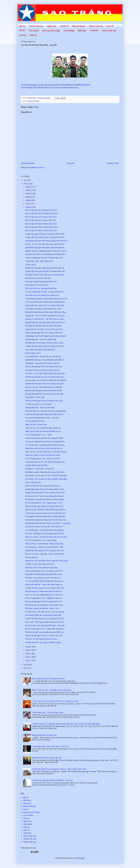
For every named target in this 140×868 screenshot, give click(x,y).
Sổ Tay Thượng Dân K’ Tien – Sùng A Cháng (41, 540)
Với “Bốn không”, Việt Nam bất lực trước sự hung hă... (45, 612)
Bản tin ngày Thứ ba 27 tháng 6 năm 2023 (41, 220)
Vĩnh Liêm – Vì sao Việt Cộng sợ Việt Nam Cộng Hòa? (45, 373)
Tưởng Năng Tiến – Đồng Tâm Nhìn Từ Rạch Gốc (51, 746)
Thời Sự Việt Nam (36, 26)
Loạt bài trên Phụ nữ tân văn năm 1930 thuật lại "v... (45, 527)
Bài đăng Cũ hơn (113, 163)
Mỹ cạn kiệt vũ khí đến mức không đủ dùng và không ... (45, 499)
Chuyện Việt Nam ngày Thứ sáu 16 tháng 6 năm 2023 (45, 493)
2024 (26, 180)
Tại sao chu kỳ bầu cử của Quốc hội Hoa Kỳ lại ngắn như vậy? (55, 701)
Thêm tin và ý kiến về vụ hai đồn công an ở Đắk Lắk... (45, 632)
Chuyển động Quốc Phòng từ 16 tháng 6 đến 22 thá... (45, 234)
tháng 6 (29, 207)
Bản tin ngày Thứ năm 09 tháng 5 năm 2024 (49, 679)
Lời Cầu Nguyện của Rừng (35, 421)
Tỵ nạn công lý (31, 264)
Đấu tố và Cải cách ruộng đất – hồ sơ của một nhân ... (45, 554)
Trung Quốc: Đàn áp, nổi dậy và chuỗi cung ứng (42, 370)
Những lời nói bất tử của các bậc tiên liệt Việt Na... (44, 448)
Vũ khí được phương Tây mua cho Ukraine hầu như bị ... (45, 377)
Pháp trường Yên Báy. (33, 482)
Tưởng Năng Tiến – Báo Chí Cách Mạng (40, 407)
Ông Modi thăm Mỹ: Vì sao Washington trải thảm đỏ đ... (46, 254)
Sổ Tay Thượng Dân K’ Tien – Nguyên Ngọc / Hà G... (44, 503)
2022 (26, 665)
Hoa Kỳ (22, 30)
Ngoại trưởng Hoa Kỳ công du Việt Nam (47, 758)
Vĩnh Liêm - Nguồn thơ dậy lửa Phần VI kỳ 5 (41, 282)
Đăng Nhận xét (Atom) (36, 167)
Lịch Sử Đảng (69, 31)
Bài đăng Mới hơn (28, 163)
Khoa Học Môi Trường (51, 31)
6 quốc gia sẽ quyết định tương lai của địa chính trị (44, 414)
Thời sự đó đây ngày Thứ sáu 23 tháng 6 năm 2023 (44, 258)
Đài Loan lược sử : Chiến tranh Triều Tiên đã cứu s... (44, 591)
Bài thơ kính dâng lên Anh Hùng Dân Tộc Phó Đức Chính (46, 520)
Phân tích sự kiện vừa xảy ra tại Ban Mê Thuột (43, 455)
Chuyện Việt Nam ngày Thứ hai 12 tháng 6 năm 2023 (45, 618)
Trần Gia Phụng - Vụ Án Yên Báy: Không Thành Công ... (45, 544)
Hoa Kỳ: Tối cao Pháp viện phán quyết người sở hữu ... (45, 244)
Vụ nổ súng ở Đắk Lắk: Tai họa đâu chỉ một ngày (43, 615)
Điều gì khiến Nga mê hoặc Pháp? (44, 735)
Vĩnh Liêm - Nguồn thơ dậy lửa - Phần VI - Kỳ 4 (42, 608)
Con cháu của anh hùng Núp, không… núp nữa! (42, 418)
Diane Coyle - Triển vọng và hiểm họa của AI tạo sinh (45, 622)
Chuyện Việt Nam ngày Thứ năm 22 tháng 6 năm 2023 (45, 271)
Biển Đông (82, 31)
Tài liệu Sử (64, 26)
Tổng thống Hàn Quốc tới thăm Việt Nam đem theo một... (47, 299)
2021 (26, 668)
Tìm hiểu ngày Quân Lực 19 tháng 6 (38, 404)
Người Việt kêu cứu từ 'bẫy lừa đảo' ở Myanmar (43, 428)
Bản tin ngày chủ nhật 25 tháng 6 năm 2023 (42, 227)
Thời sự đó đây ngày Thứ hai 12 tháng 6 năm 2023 (44, 635)
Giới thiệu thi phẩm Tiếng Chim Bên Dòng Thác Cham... (45, 472)
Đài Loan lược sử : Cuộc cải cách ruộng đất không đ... (45, 496)
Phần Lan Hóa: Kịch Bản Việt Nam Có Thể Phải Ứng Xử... (46, 452)
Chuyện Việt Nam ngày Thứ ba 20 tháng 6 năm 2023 (45, 346)
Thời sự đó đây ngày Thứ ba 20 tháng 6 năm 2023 (44, 367)
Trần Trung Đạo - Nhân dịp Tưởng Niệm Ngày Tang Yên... (46, 510)
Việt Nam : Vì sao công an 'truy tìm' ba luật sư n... (43, 578)
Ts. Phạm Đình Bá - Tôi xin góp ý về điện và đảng (43, 642)
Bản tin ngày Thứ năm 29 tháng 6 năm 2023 (42, 213)
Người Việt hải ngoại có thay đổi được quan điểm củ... (45, 360)
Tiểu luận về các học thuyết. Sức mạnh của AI (42, 295)
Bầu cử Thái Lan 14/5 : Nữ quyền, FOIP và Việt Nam (52, 690)
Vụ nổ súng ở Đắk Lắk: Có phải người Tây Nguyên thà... (45, 302)
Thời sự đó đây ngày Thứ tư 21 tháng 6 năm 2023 (44, 333)
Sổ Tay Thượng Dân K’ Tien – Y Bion (38, 435)
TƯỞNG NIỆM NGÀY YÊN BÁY (36, 465)
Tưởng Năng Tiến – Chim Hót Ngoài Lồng (41, 339)
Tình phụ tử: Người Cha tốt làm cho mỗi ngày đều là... (45, 442)
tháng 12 (29, 187)
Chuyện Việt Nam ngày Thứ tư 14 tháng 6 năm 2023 (45, 550)
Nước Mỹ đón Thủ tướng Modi (37, 285)
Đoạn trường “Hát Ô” (33, 353)
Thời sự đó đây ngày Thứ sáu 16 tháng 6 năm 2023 (44, 506)
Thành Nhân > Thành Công (35, 397)
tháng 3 (29, 653)
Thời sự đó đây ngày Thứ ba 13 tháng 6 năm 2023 (44, 601)
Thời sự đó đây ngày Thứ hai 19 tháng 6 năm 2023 (44, 401)
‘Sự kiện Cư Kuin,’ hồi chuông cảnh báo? (40, 564)
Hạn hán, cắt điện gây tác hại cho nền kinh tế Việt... (44, 390)
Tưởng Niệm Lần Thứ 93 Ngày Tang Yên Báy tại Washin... (46, 336)
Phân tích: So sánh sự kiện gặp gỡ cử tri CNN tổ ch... (45, 595)
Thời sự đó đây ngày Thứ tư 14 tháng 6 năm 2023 (44, 571)
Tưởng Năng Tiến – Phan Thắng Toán (39, 261)
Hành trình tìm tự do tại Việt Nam (38, 278)
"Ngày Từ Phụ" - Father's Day (36, 425)
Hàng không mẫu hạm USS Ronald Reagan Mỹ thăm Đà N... (47, 241)
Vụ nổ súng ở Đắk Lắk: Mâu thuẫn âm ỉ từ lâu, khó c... (45, 581)
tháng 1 (29, 660)
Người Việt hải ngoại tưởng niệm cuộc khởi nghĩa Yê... (45, 247)
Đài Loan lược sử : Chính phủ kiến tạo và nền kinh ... (44, 387)
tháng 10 (29, 193)
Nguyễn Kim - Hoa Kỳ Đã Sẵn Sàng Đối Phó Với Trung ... (45, 316)
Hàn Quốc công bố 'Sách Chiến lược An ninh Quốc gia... (45, 275)
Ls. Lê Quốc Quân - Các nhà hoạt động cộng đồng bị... (45, 530)
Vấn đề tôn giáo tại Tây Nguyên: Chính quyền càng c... (45, 605)
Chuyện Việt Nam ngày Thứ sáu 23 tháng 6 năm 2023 (45, 237)
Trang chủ (71, 163)
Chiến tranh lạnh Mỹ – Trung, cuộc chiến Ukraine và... (44, 584)
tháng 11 (29, 190)
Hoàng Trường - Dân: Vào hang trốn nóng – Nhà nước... (45, 625)
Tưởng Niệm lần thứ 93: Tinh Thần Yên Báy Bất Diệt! (45, 462)
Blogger (82, 858)
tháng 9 (29, 197)
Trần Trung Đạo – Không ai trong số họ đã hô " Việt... (45, 547)
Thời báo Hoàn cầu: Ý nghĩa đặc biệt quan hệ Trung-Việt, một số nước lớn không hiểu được (66, 724)
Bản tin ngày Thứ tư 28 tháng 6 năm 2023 (41, 217)
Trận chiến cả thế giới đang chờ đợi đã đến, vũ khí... (44, 574)
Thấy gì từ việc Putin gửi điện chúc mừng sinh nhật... (45, 438)
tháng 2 (29, 657)
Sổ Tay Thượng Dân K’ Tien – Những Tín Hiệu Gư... (44, 598)
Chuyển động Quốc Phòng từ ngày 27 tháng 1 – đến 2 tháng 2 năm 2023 (59, 769)
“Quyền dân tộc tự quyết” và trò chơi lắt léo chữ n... (45, 329)
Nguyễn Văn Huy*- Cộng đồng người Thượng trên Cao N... (46, 251)
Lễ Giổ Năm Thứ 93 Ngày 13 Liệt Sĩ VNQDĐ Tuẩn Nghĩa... (47, 475)
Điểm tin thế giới (79, 26)
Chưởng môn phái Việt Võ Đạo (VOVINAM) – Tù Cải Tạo (53, 780)
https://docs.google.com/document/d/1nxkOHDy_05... (46, 513)
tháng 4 (29, 650)
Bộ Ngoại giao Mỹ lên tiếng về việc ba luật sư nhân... (45, 343)
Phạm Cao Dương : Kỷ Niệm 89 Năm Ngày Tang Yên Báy (46, 537)
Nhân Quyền (34, 31)
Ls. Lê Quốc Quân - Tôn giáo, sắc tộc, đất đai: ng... (43, 356)
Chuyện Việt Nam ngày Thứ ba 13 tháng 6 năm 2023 (45, 588)
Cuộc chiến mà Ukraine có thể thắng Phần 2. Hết (43, 309)
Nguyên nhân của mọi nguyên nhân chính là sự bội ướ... (45, 322)
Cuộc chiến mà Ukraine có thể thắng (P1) (40, 350)
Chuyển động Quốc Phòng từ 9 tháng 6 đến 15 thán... (45, 489)
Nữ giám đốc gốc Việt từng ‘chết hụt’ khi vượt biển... (45, 394)
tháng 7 (29, 204)
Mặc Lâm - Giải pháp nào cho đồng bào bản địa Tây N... (45, 533)
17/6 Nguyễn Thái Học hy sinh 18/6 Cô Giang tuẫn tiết (45, 516)
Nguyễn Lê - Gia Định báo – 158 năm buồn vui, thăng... (45, 319)
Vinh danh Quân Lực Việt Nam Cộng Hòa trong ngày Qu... (46, 411)
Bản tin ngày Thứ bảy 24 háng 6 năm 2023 (41, 230)
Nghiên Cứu (52, 26)
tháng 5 (29, 647)
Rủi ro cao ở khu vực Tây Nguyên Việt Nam (41, 288)
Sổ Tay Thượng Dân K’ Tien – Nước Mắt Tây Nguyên (44, 629)
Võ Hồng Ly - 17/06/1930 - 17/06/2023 (40, 469)
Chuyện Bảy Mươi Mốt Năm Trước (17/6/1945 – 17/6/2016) (48, 523)
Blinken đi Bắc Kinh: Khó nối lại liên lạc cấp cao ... (43, 486)
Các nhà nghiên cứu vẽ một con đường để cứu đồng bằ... (46, 380)
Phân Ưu (33, 35)
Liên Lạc (23, 35)
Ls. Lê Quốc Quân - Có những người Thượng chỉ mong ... (46, 445)
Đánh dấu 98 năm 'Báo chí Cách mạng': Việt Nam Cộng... (46, 312)
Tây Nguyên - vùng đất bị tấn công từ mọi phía (42, 363)
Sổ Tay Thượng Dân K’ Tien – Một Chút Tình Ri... (43, 459)
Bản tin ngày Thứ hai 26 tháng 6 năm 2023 (41, 224)
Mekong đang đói (31, 557)
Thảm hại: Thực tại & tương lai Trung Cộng (41, 567)
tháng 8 (29, 200)
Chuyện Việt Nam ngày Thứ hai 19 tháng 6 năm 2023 (45, 384)
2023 (26, 184)
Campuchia (94, 30)
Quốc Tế (110, 26)
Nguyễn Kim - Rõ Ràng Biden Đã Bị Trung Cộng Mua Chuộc (46, 561)
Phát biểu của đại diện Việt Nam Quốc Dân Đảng (43, 326)
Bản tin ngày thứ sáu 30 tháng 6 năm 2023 (41, 210)
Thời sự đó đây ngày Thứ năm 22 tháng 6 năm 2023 (44, 292)
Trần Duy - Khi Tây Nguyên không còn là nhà (41, 639)
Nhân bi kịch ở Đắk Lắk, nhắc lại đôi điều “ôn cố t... (44, 431)
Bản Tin (22, 26)
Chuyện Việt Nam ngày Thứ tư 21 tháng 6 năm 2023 (45, 305)
